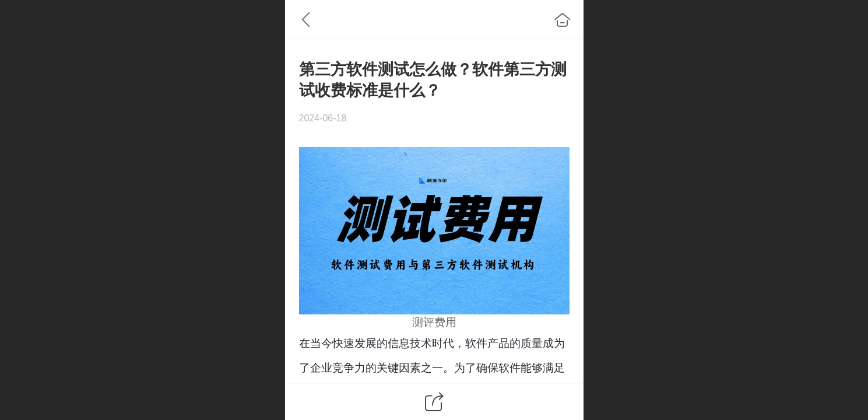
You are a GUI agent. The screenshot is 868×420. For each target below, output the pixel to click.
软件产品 (487, 343)
